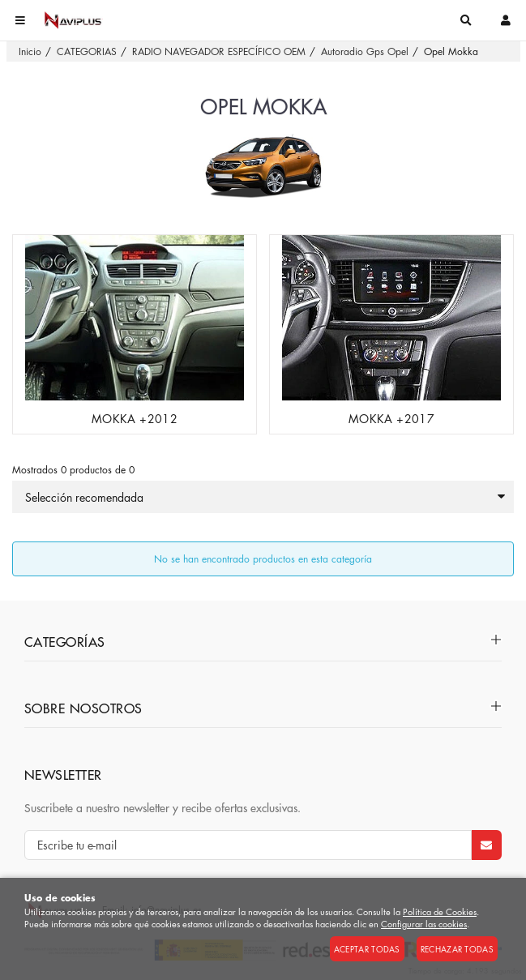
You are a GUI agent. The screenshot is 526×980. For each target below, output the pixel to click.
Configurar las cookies (424, 924)
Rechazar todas (457, 949)
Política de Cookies (440, 912)
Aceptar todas (367, 949)
